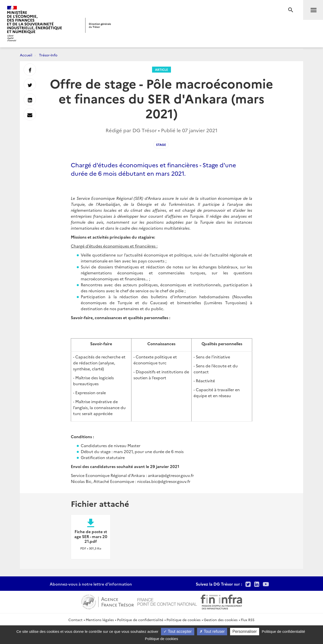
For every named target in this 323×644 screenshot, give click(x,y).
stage (161, 145)
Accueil (26, 55)
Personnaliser (245, 631)
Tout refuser (212, 631)
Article (161, 69)
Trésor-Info (48, 55)
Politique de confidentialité (140, 620)
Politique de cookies (183, 620)
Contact (75, 620)
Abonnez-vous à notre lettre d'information (91, 584)
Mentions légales (100, 620)
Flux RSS (248, 620)
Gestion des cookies (221, 620)
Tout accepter (178, 631)
